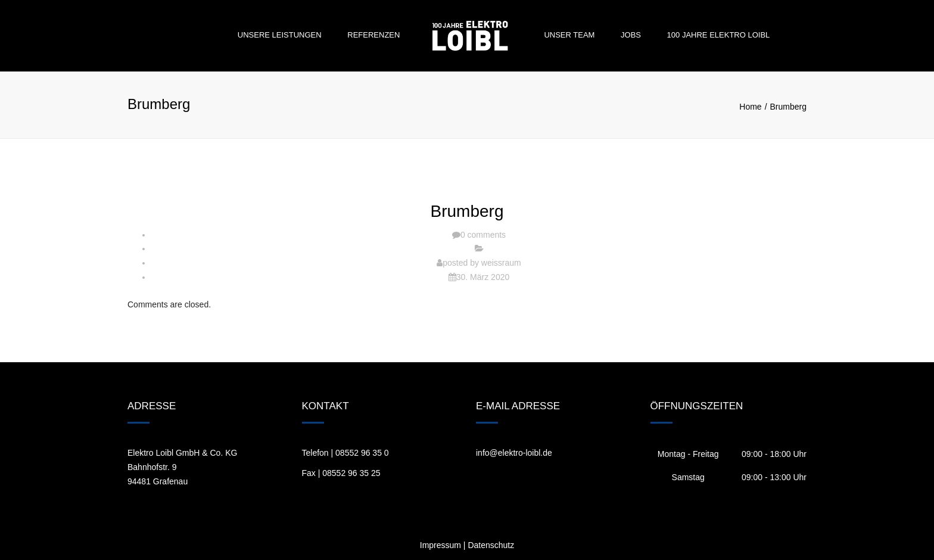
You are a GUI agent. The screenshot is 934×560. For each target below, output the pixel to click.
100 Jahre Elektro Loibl (719, 35)
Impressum (440, 545)
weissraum (501, 263)
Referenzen (373, 35)
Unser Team (569, 35)
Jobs (631, 35)
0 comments (483, 235)
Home (750, 107)
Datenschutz (491, 545)
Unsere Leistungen (280, 35)
